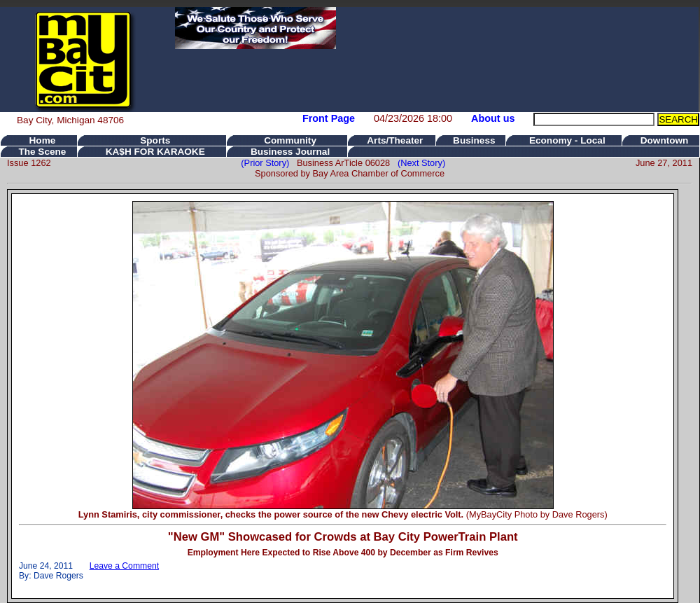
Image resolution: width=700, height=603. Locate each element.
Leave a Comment (124, 566)
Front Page (329, 118)
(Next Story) (419, 163)
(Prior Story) (269, 163)
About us (493, 118)
